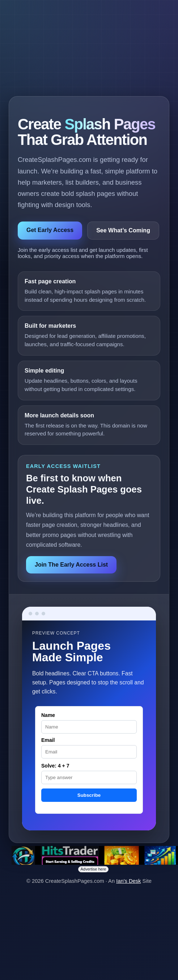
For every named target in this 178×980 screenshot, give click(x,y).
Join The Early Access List (71, 565)
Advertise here (94, 869)
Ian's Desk (128, 881)
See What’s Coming (123, 230)
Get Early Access (50, 230)
